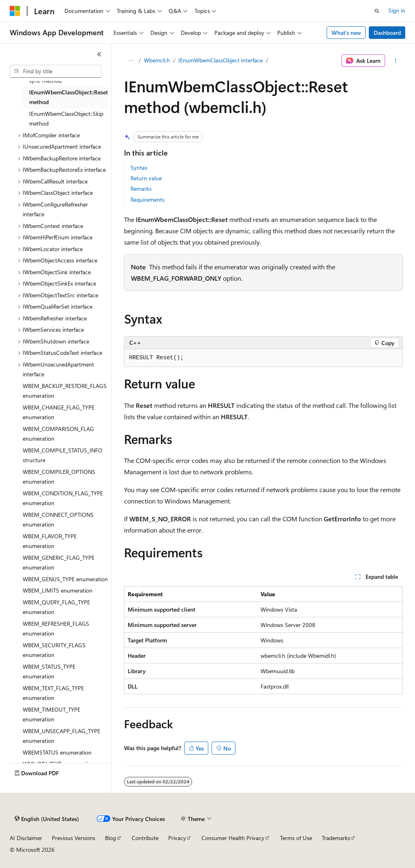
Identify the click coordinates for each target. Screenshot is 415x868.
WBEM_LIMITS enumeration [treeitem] (58, 590)
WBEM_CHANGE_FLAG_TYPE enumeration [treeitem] (59, 412)
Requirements (148, 199)
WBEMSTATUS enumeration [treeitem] (57, 752)
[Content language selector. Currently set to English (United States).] (47, 819)
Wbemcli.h (157, 60)
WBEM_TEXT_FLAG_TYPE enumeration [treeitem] (53, 693)
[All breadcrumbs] (131, 61)
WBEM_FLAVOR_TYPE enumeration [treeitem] (50, 541)
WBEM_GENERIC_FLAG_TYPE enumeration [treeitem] (59, 563)
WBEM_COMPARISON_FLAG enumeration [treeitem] (58, 434)
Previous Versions (74, 838)
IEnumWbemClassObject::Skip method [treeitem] (66, 119)
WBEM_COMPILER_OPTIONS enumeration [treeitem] (59, 477)
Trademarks (336, 838)
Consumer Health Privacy (233, 838)
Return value (146, 178)
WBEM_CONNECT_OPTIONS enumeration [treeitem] (58, 520)
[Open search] (377, 11)
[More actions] (395, 61)
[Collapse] (99, 54)
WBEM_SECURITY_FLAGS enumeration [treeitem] (54, 650)
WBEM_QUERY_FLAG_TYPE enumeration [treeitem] (56, 607)
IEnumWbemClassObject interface (220, 60)
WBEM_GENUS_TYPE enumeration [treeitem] (65, 579)
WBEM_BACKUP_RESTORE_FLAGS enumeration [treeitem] (65, 391)
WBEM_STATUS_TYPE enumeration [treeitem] (49, 672)
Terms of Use (296, 838)
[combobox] (56, 71)
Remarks (141, 189)
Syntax (139, 167)
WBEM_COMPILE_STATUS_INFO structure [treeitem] (63, 455)
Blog (110, 838)
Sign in (397, 10)
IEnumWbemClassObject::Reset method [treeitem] (68, 97)
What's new (346, 33)
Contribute (145, 838)
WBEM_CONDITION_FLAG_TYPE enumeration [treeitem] (63, 498)
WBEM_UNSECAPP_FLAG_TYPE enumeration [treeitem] (61, 736)
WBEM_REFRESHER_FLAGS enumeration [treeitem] (56, 629)
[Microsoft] (15, 11)
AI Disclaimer (26, 838)
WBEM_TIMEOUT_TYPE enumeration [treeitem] (51, 714)
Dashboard (387, 33)
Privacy (177, 838)
